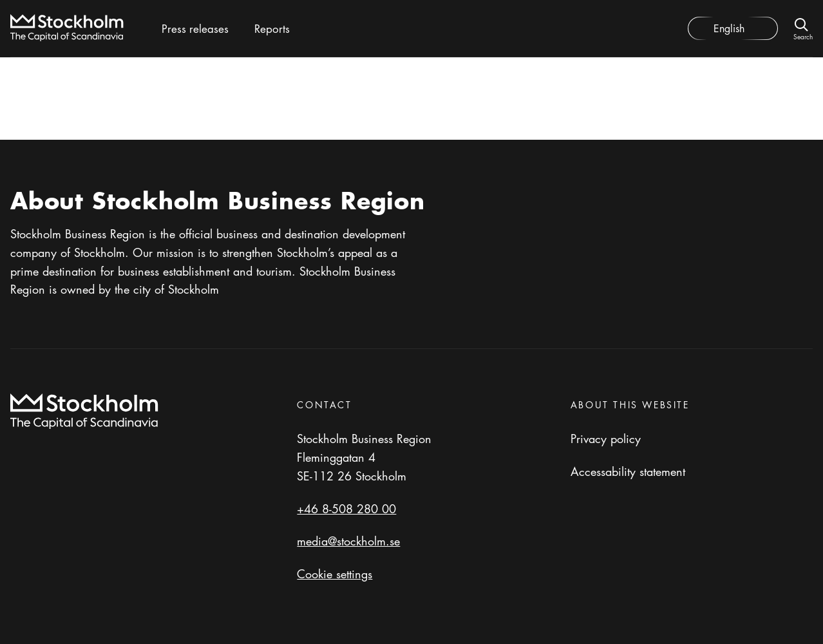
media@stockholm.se (348, 541)
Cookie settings (335, 574)
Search (803, 36)
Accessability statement (628, 471)
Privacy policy (606, 439)
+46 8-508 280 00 (346, 509)
